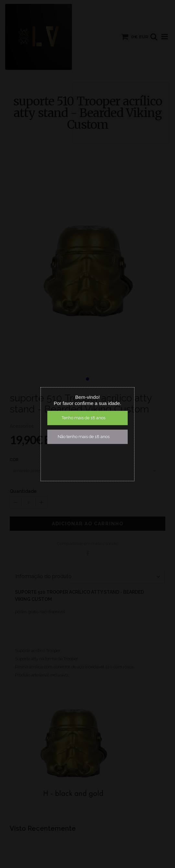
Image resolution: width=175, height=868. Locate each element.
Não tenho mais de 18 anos (84, 437)
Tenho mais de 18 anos (83, 418)
